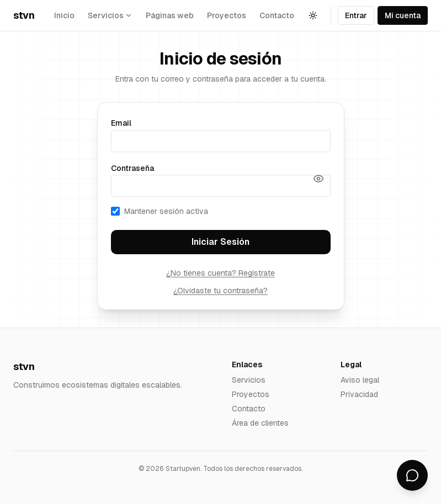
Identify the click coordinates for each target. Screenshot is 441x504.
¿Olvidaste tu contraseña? (220, 291)
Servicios (249, 380)
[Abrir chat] (412, 475)
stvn (24, 15)
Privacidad (359, 394)
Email (121, 123)
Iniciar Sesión (220, 242)
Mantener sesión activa (160, 211)
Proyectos (227, 15)
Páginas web (170, 15)
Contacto (277, 15)
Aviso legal (360, 380)
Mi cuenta (403, 15)
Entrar (356, 15)
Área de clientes (260, 423)
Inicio (64, 15)
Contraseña (132, 168)
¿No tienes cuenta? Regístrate (220, 273)
